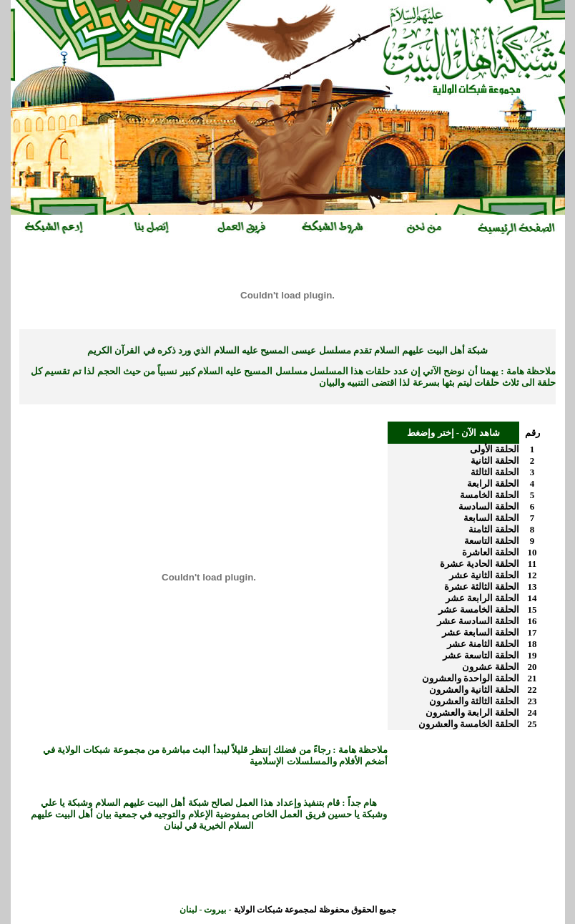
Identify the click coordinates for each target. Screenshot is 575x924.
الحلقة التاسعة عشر (481, 655)
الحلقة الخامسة (490, 495)
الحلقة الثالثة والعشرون (475, 701)
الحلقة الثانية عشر (485, 575)
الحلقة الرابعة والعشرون (473, 713)
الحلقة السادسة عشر (478, 621)
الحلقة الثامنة (494, 529)
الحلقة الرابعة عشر (483, 598)
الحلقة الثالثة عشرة (482, 587)
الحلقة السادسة (489, 506)
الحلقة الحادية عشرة (480, 564)
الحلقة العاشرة (491, 552)
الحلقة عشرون (491, 667)
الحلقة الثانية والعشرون (475, 690)
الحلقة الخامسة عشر (479, 609)
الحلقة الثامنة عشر (483, 644)
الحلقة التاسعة (492, 541)
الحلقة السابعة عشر (481, 632)
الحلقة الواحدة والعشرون (471, 678)
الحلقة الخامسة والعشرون (469, 724)
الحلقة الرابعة (493, 483)
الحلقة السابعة (491, 518)
